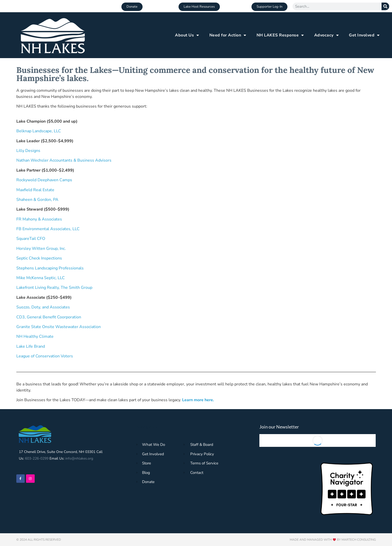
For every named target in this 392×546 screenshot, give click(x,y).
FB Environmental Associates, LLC (48, 229)
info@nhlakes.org (79, 458)
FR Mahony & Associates (39, 219)
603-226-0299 (37, 458)
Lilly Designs (28, 151)
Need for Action (228, 35)
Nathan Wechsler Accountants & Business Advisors (64, 160)
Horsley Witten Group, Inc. (41, 249)
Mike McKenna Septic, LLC (41, 278)
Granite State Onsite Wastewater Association (59, 327)
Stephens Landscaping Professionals (50, 268)
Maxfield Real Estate (35, 190)
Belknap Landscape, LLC (39, 131)
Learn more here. (199, 400)
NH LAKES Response (280, 35)
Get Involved (364, 35)
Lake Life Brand (31, 346)
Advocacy (327, 35)
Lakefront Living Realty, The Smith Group (54, 288)
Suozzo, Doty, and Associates (43, 307)
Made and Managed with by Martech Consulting (333, 540)
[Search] (385, 6)
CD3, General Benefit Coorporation (49, 317)
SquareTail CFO (31, 239)
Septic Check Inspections (39, 258)
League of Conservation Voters (45, 356)
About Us (187, 35)
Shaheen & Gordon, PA (37, 200)
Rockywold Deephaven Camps (44, 180)
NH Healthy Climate (35, 336)
